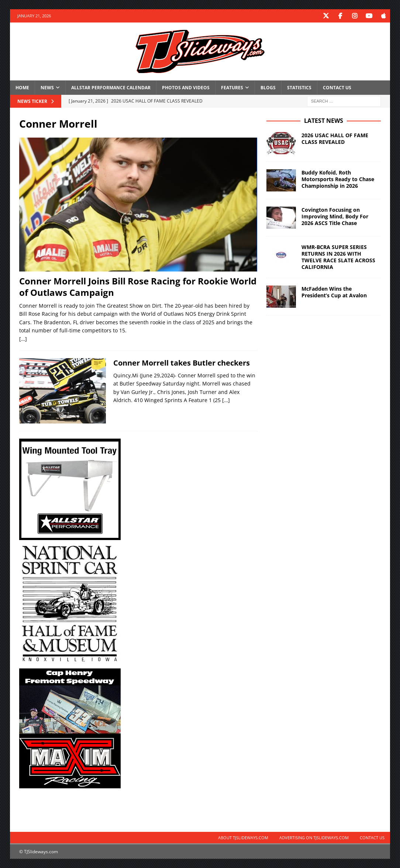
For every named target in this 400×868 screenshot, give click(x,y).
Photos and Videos (186, 87)
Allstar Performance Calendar (111, 87)
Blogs (268, 87)
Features (232, 87)
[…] (23, 338)
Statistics (299, 87)
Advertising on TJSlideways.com (314, 838)
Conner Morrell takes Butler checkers (182, 362)
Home (22, 87)
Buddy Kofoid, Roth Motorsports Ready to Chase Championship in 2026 (338, 179)
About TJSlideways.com (243, 838)
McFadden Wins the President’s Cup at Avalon (334, 292)
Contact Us (337, 87)
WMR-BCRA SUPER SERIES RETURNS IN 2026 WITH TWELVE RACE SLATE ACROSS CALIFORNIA (338, 257)
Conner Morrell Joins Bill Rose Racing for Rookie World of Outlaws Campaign (138, 286)
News (47, 87)
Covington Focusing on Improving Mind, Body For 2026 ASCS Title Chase (335, 216)
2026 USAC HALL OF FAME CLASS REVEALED (335, 138)
